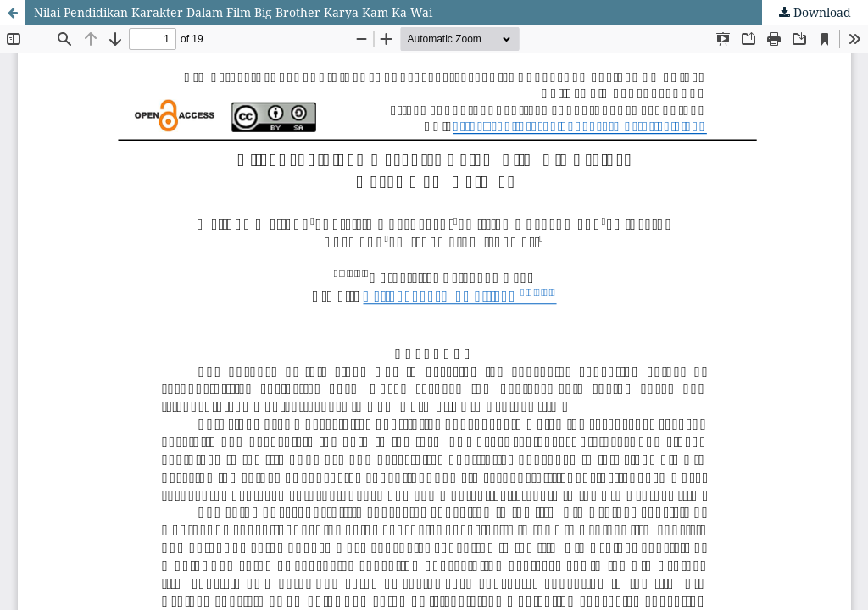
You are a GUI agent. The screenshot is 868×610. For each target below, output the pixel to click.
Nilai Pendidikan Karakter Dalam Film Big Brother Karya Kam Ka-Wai (233, 12)
